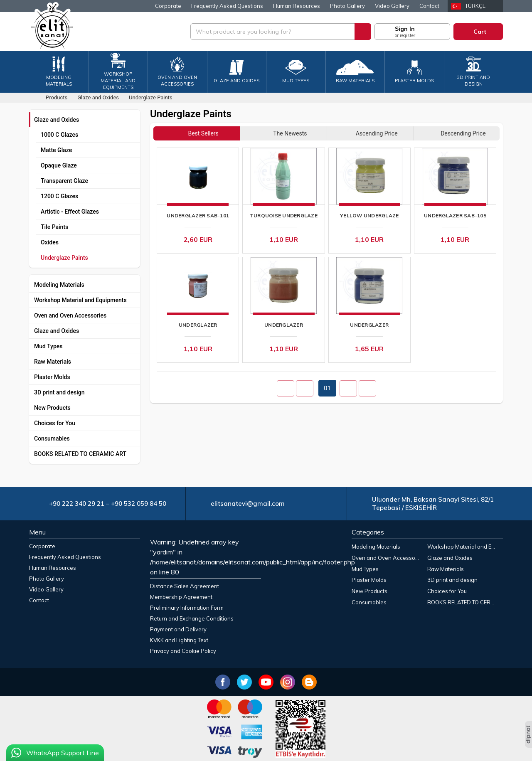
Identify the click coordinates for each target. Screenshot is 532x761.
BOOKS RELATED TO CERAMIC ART (80, 454)
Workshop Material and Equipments (80, 300)
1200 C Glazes (59, 196)
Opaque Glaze (59, 165)
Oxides (50, 242)
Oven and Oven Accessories (70, 315)
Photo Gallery (347, 6)
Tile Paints (54, 227)
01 (327, 388)
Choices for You (55, 423)
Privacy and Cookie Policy (183, 651)
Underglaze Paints (64, 258)
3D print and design (59, 392)
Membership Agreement (181, 597)
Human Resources (297, 6)
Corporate (168, 6)
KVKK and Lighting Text (179, 640)
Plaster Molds (52, 377)
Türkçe (475, 6)
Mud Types (48, 346)
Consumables (52, 438)
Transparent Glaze (64, 181)
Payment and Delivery (178, 629)
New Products (52, 408)
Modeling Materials (59, 285)
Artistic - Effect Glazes (70, 212)
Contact (429, 6)
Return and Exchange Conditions (192, 618)
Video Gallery (392, 6)
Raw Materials (53, 362)
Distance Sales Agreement (185, 586)
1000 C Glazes (59, 135)
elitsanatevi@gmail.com (248, 504)
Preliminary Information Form (187, 608)
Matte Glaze (56, 150)
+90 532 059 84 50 (139, 504)
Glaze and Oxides (57, 120)
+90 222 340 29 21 (77, 504)
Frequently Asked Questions (227, 6)
